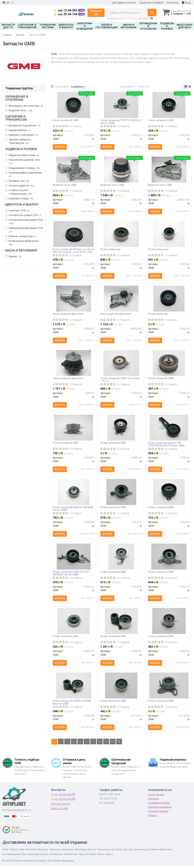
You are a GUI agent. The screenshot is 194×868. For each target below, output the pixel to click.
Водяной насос (19, 110)
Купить (60, 147)
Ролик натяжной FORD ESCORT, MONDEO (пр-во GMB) (71, 575)
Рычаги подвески (19, 185)
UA (6, 3)
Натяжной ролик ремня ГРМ (24, 221)
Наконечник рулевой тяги (22, 161)
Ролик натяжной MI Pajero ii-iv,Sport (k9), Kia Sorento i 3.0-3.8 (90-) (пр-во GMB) (74, 251)
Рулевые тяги (17, 181)
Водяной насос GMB (65, 185)
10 (113, 744)
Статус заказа (156, 796)
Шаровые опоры (19, 198)
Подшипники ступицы (22, 168)
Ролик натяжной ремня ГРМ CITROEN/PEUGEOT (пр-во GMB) (166, 445)
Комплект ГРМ (17, 210)
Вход (186, 3)
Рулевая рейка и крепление (24, 174)
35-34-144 (66, 14)
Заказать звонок (61, 806)
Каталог (153, 817)
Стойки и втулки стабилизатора (19, 192)
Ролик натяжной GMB (65, 120)
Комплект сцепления (22, 135)
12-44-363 (66, 10)
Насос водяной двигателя (68, 315)
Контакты (173, 3)
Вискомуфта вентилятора (24, 106)
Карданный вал (18, 130)
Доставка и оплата (124, 3)
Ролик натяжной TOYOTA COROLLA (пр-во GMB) (121, 122)
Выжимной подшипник (23, 125)
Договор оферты (158, 813)
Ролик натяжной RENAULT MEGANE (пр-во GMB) (73, 510)
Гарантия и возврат (151, 3)
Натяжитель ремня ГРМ (23, 215)
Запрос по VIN (59, 810)
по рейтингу (78, 87)
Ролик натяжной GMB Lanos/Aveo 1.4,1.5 (120, 380)
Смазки (13, 256)
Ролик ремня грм (110, 250)
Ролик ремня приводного (22, 243)
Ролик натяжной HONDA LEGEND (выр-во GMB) (72, 704)
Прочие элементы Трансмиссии (18, 141)
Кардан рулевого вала (22, 155)
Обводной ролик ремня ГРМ (24, 230)
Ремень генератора (21, 236)
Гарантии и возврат (160, 809)
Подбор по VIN (96, 13)
